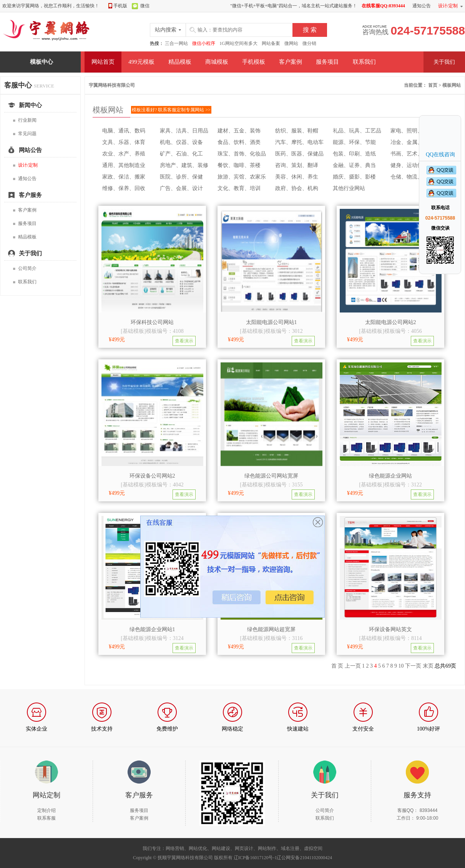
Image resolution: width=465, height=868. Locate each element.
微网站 (291, 43)
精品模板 (180, 62)
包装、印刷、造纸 (354, 154)
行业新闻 (25, 120)
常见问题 (25, 134)
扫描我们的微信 (232, 793)
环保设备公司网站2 (152, 476)
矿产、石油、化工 (181, 154)
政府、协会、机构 (297, 188)
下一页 (413, 666)
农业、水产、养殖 (124, 154)
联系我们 (364, 62)
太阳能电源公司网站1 (272, 322)
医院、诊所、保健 (181, 177)
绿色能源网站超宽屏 (271, 629)
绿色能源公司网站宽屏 (271, 476)
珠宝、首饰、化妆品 (242, 154)
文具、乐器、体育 (124, 142)
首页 (433, 85)
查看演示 (184, 341)
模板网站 (452, 85)
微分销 (309, 43)
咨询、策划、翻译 (297, 165)
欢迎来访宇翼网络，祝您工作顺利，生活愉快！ (51, 6)
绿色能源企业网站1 (152, 629)
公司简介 (25, 269)
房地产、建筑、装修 (184, 165)
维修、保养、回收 (124, 188)
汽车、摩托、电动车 (299, 142)
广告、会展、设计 (181, 188)
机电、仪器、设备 (181, 142)
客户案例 (291, 62)
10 (401, 666)
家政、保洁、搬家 (124, 177)
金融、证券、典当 (354, 165)
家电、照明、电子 (412, 131)
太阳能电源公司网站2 (391, 322)
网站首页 (103, 62)
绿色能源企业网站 (390, 476)
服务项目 (327, 62)
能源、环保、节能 (354, 142)
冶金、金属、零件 (412, 142)
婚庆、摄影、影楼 (354, 177)
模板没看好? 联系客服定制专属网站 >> (171, 110)
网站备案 (271, 43)
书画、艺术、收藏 (412, 154)
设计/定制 (448, 6)
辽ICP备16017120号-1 (255, 858)
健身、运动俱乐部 (412, 165)
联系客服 (46, 818)
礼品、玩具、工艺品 (357, 131)
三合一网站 (176, 43)
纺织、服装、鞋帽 (297, 131)
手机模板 (254, 62)
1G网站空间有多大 (238, 43)
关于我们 (444, 62)
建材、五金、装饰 (239, 131)
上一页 (353, 666)
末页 (428, 666)
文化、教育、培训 (239, 188)
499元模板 (141, 62)
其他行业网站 (349, 188)
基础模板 (133, 331)
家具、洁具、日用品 (184, 131)
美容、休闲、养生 (297, 177)
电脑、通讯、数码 (124, 131)
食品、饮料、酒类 (239, 142)
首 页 (337, 666)
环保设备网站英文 (390, 629)
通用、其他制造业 (124, 165)
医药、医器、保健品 (299, 154)
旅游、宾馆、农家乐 (242, 177)
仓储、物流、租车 (412, 177)
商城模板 (217, 62)
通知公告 (25, 179)
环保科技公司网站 (152, 322)
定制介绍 (46, 810)
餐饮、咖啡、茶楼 (239, 165)
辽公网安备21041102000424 (304, 858)
